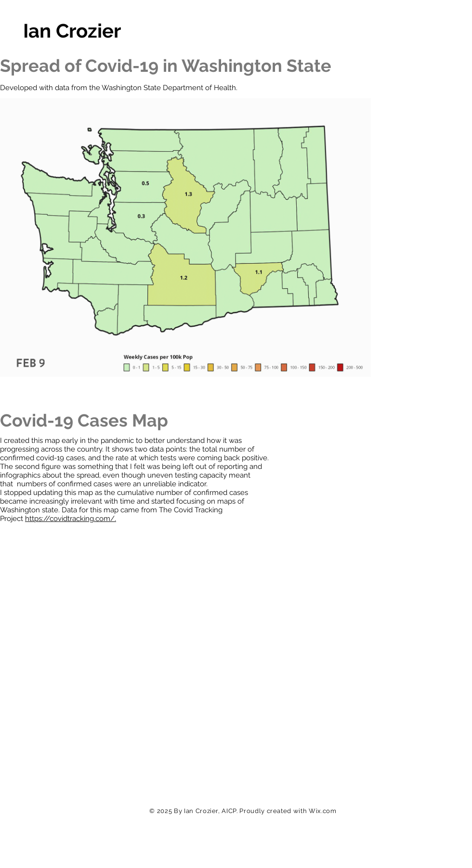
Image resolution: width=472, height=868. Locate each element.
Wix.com (323, 811)
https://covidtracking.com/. (71, 519)
